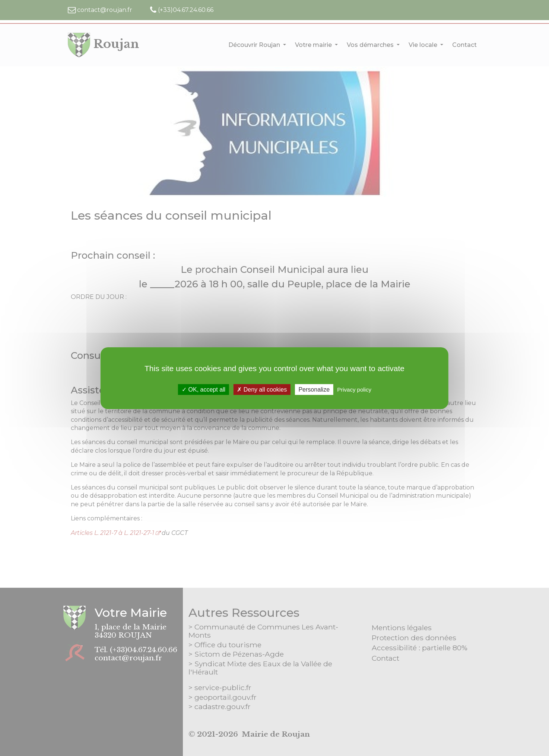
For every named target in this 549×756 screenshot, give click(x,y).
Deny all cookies (262, 389)
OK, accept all (204, 389)
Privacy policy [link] (354, 389)
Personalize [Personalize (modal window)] (314, 389)
